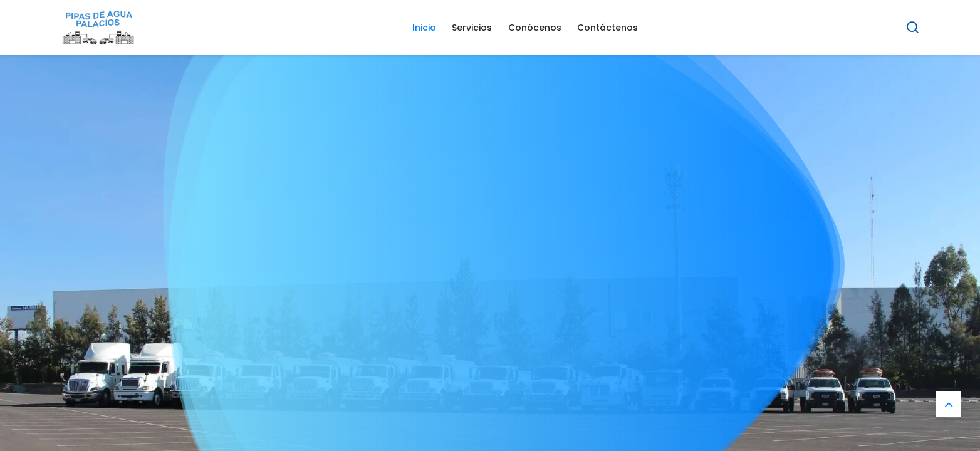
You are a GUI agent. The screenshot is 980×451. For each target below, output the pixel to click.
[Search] (912, 28)
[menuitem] (424, 28)
